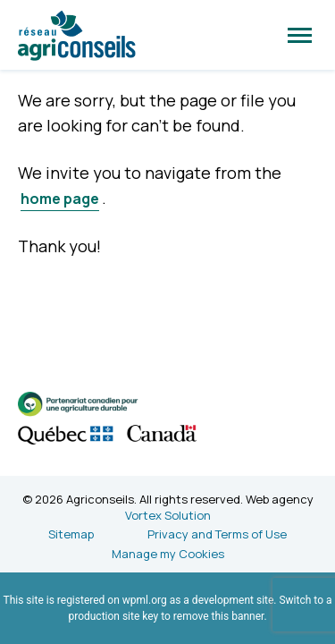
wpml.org (145, 600)
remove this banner (219, 616)
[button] (300, 35)
